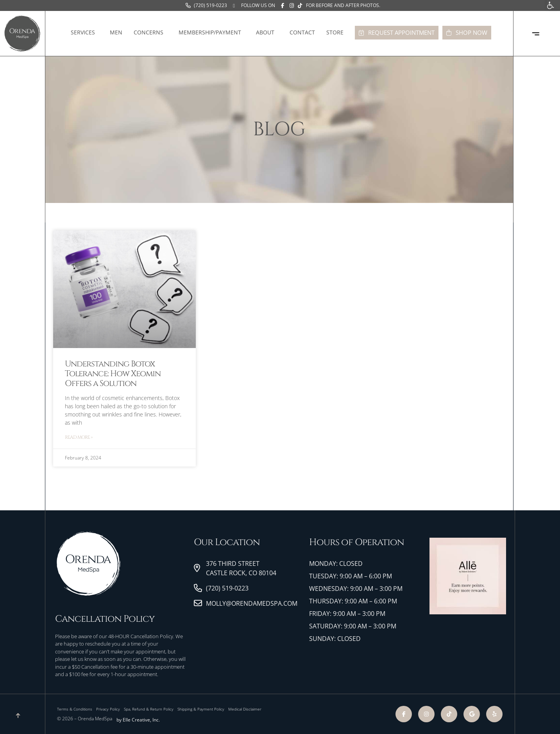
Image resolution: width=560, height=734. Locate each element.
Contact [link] (302, 32)
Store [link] (337, 32)
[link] (206, 5)
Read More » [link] (79, 437)
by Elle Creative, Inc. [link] (138, 720)
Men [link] (116, 32)
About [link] (267, 32)
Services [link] (85, 32)
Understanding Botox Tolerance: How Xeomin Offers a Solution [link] (113, 374)
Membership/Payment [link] (212, 32)
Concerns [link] (150, 32)
